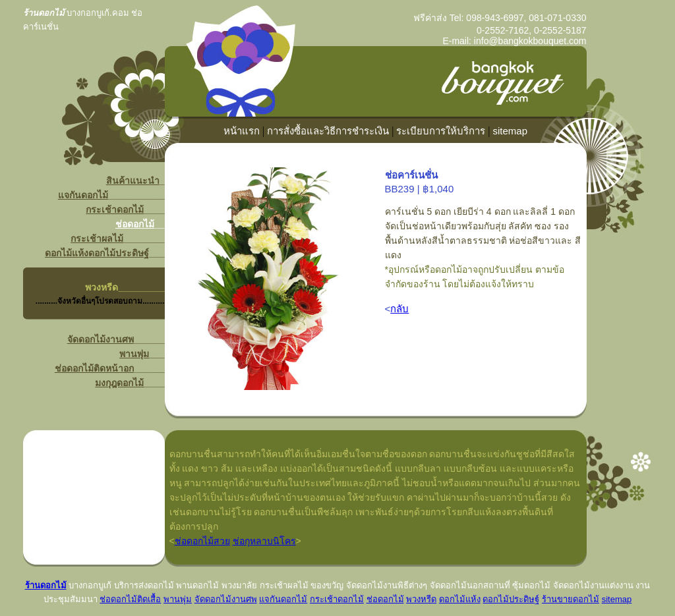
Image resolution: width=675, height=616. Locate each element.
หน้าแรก (242, 131)
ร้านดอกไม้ (46, 585)
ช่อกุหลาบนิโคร (264, 541)
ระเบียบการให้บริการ (441, 131)
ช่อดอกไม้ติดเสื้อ (130, 599)
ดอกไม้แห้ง (67, 253)
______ (133, 287)
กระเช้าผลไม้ (97, 238)
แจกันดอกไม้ (83, 195)
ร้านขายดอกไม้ (571, 599)
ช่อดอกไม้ (135, 224)
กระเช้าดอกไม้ (115, 210)
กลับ (399, 309)
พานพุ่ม (134, 354)
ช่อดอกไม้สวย (202, 541)
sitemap (511, 131)
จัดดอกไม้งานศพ (101, 339)
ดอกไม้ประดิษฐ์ (119, 253)
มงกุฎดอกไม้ (119, 383)
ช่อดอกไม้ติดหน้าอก (94, 368)
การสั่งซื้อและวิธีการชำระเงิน (328, 131)
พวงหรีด (102, 287)
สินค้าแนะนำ (133, 181)
